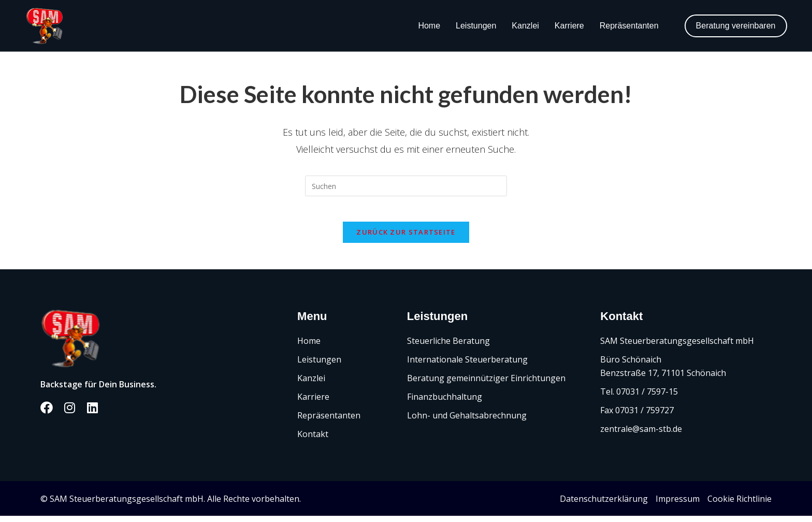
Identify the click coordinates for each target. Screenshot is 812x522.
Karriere (569, 26)
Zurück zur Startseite (406, 238)
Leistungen (476, 26)
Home (429, 26)
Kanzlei (525, 26)
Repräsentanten (629, 26)
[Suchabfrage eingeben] (406, 186)
